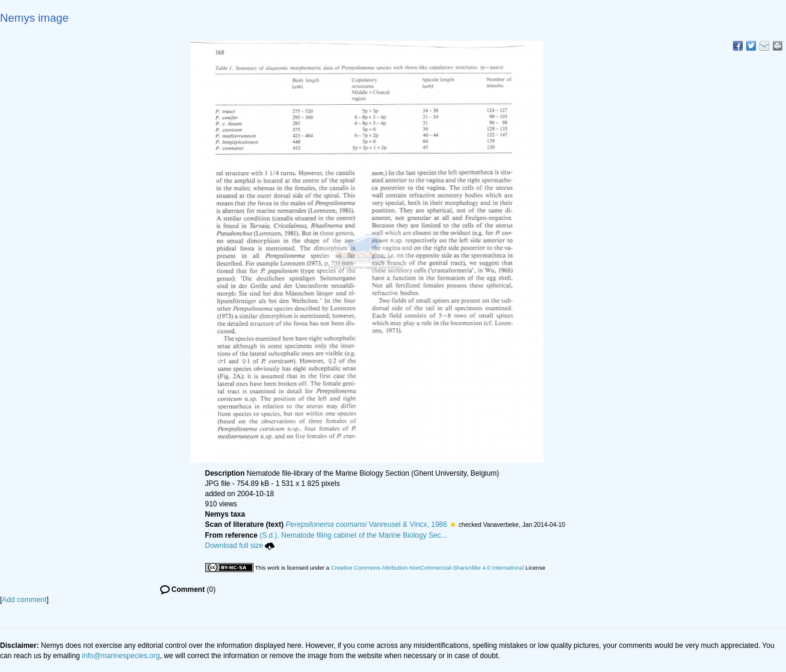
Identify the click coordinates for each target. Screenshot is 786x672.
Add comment (24, 600)
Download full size (240, 546)
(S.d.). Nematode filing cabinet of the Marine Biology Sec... (353, 535)
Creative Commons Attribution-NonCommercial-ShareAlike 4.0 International (427, 568)
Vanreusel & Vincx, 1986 (367, 524)
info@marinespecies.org (121, 656)
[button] (453, 524)
